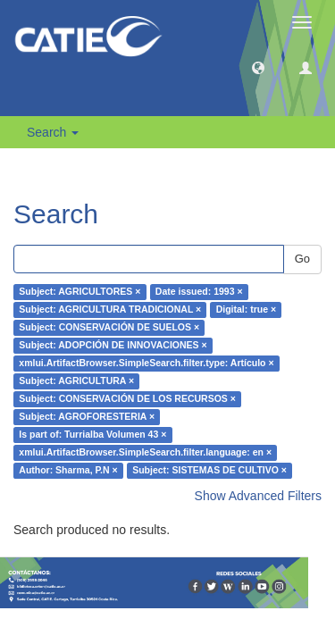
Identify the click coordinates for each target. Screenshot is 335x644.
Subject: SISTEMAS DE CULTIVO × (209, 471)
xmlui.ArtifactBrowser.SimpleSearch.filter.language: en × (145, 453)
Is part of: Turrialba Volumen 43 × (92, 435)
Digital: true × (246, 310)
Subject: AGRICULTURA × (76, 381)
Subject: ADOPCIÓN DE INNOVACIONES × (113, 346)
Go (302, 259)
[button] (258, 67)
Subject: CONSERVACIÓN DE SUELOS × (109, 328)
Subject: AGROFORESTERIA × (87, 417)
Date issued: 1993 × (199, 292)
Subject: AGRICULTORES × (80, 292)
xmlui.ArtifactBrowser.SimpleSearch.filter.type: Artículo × (146, 364)
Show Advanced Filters (258, 496)
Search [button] (53, 132)
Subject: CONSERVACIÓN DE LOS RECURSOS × (127, 399)
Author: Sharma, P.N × (68, 471)
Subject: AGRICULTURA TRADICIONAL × (110, 310)
